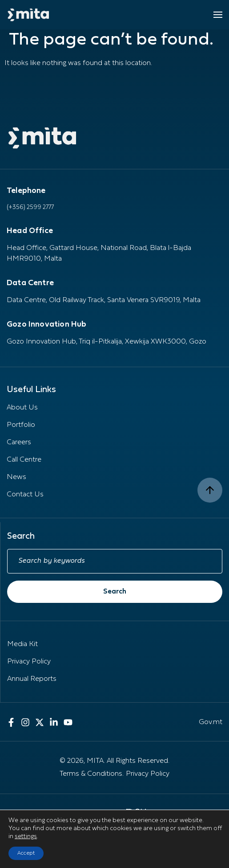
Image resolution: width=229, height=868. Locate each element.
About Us (22, 408)
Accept (26, 853)
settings (26, 837)
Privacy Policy (29, 662)
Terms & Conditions (91, 774)
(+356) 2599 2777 (30, 207)
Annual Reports (32, 679)
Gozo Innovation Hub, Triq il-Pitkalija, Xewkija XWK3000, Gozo (106, 342)
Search (115, 592)
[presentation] (179, 845)
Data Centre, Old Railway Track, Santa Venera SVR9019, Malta (104, 300)
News (16, 477)
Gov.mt (211, 722)
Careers (19, 442)
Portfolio (21, 425)
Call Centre (24, 460)
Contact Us (25, 495)
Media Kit (22, 644)
